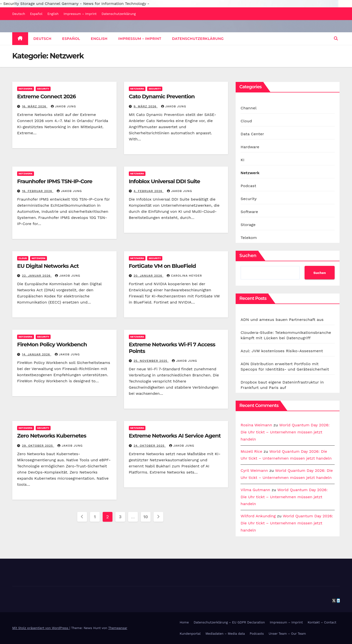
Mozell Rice (251, 451)
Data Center (252, 134)
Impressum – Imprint (80, 14)
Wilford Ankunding (258, 516)
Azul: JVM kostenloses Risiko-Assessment (282, 351)
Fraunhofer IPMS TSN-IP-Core (55, 181)
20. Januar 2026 (149, 276)
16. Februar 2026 (38, 191)
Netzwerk (26, 89)
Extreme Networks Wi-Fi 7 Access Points (172, 348)
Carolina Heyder (184, 276)
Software (249, 212)
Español (36, 14)
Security (43, 89)
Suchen (248, 256)
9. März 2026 (146, 106)
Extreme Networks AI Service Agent (175, 436)
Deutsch (19, 14)
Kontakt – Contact (322, 622)
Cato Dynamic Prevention (162, 96)
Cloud (23, 258)
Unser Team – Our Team (287, 634)
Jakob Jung (63, 106)
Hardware (250, 147)
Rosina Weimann (256, 425)
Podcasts (257, 634)
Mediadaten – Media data (225, 634)
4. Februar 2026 (149, 191)
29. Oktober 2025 (38, 446)
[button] (336, 39)
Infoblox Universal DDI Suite (165, 181)
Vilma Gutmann (255, 490)
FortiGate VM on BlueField (162, 266)
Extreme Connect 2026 (46, 96)
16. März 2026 (35, 106)
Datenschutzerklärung (119, 14)
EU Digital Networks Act (48, 266)
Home (184, 622)
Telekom (249, 238)
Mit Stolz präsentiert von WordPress (41, 628)
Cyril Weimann (254, 470)
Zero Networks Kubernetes (52, 436)
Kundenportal (190, 634)
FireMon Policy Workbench (52, 345)
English (53, 14)
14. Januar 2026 (37, 354)
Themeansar (118, 628)
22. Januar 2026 (37, 276)
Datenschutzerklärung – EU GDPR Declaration (229, 622)
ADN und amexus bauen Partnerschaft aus (282, 320)
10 (146, 517)
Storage (248, 225)
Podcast (248, 186)
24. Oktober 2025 (150, 446)
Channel (248, 108)
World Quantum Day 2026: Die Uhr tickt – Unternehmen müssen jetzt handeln (285, 432)
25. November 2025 (151, 361)
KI (242, 160)
